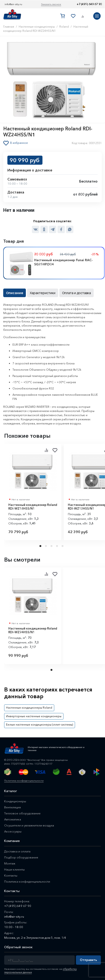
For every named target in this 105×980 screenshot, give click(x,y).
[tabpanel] (33, 492)
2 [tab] (46, 546)
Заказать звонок (51, 4)
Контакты (11, 875)
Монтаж (10, 863)
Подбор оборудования (21, 857)
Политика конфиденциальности (24, 781)
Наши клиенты (14, 869)
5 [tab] (63, 546)
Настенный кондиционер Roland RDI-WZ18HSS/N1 (33, 507)
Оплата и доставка (76, 293)
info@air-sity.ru (13, 4)
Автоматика (13, 819)
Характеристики (43, 293)
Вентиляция (12, 807)
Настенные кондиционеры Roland (29, 708)
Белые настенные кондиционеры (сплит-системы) (39, 725)
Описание (15, 293)
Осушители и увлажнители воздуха (29, 825)
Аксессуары (13, 831)
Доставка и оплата (17, 851)
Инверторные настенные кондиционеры (34, 716)
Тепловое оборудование (22, 813)
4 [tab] (57, 546)
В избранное (19, 143)
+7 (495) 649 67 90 (89, 4)
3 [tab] (52, 546)
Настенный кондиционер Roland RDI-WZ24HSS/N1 (33, 631)
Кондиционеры (15, 801)
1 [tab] (41, 546)
